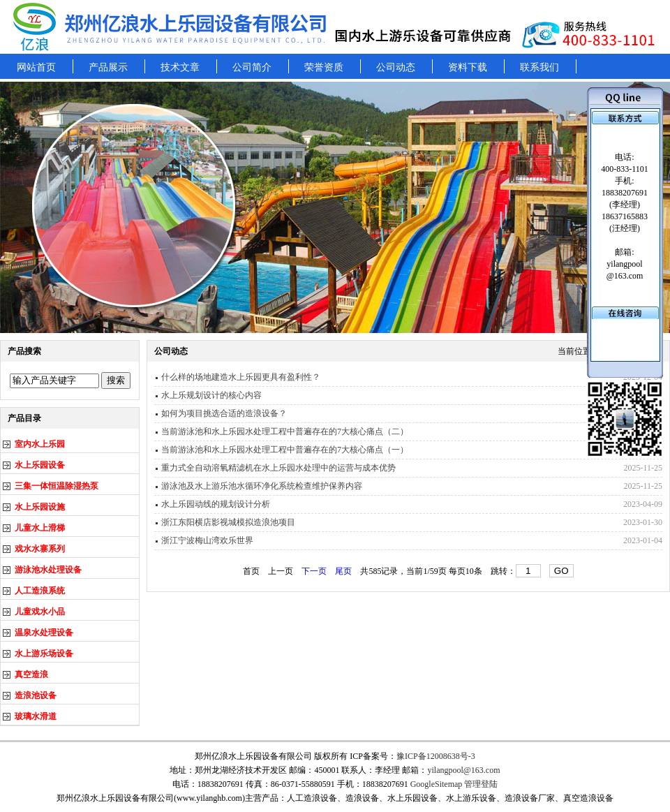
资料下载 (468, 67)
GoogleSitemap (437, 784)
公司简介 (252, 67)
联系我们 (539, 67)
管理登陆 (481, 784)
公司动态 (396, 67)
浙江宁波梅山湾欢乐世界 (207, 540)
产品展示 (108, 67)
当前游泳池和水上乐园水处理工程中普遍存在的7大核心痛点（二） (285, 431)
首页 (251, 571)
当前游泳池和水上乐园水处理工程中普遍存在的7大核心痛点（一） (285, 450)
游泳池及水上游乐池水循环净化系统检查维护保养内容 (262, 486)
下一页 (314, 571)
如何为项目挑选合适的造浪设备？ (224, 413)
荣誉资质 (324, 67)
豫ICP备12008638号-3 (436, 756)
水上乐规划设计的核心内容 (211, 395)
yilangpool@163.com (463, 770)
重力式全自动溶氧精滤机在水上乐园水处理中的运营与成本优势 (278, 468)
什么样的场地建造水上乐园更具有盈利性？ (241, 377)
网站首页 (36, 67)
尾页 (343, 571)
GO (561, 571)
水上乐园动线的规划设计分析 (216, 504)
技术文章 (180, 67)
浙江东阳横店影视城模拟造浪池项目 (228, 522)
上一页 (281, 571)
